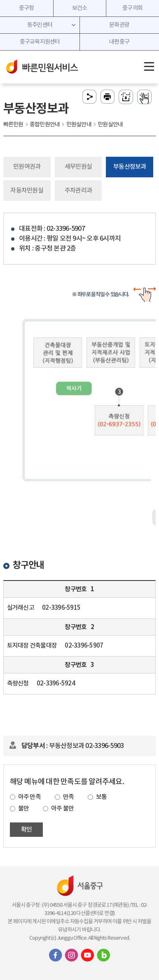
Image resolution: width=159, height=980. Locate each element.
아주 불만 (62, 809)
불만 (24, 809)
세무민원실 (78, 167)
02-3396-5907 (84, 646)
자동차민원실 (27, 191)
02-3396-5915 (61, 608)
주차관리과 (78, 191)
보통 (102, 797)
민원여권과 (27, 167)
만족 (69, 797)
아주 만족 (29, 797)
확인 (27, 830)
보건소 (80, 8)
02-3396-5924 (56, 684)
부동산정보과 (130, 167)
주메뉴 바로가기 (80, 0)
